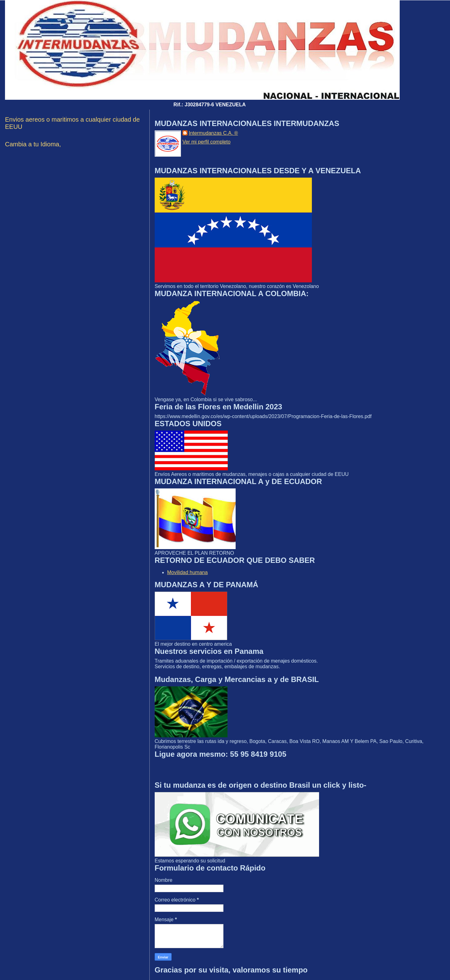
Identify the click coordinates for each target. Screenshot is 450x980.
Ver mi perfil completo (207, 142)
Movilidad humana (187, 572)
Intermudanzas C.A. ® (213, 133)
